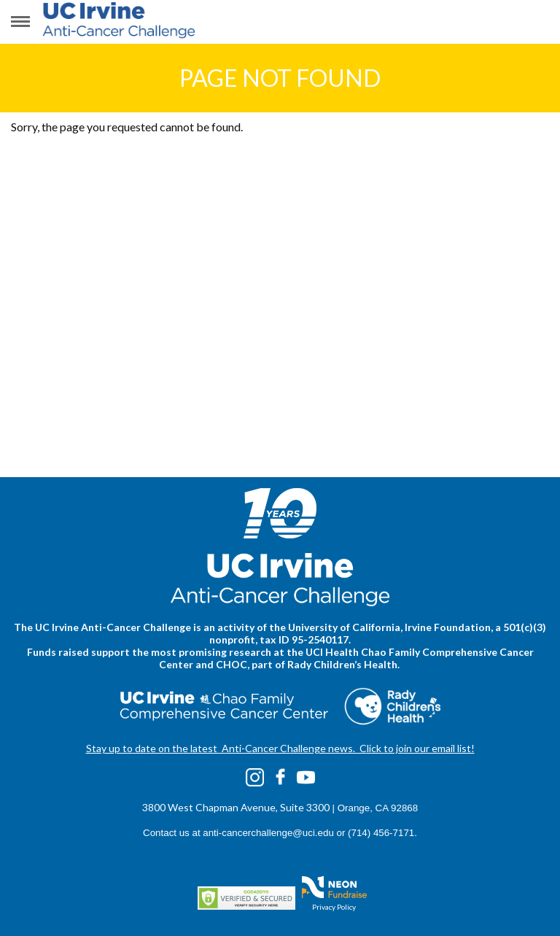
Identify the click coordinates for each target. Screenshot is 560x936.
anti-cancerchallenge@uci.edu (268, 833)
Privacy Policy (334, 907)
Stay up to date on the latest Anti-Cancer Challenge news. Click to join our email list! (280, 748)
